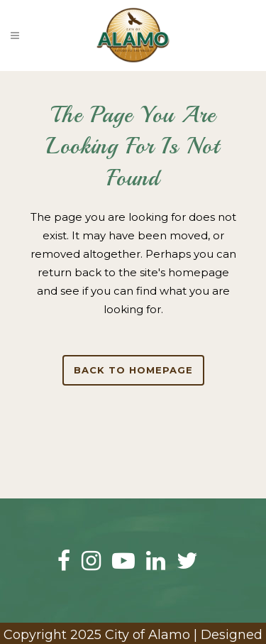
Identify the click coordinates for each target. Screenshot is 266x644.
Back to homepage (133, 370)
